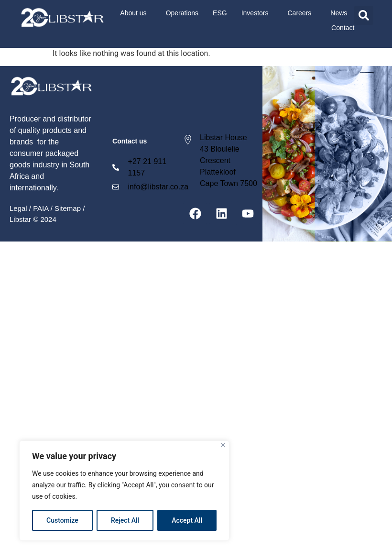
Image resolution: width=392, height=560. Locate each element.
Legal (18, 208)
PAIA (41, 208)
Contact (343, 28)
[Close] (223, 445)
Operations (182, 13)
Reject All (125, 520)
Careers (302, 13)
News (339, 13)
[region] (124, 491)
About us (136, 13)
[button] (364, 15)
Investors (257, 13)
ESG (220, 13)
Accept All (187, 520)
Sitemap (68, 208)
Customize (62, 520)
